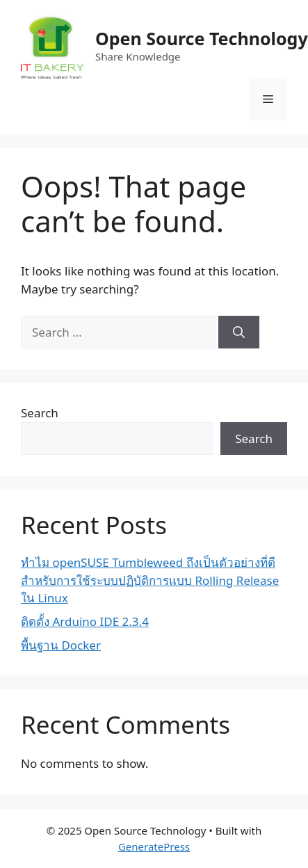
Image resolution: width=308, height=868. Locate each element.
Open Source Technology (202, 38)
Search (40, 413)
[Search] (239, 332)
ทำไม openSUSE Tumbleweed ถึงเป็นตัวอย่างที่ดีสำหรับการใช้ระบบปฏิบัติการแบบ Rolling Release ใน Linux (150, 580)
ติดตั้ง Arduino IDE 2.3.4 (85, 621)
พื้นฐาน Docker (61, 645)
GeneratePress (154, 846)
